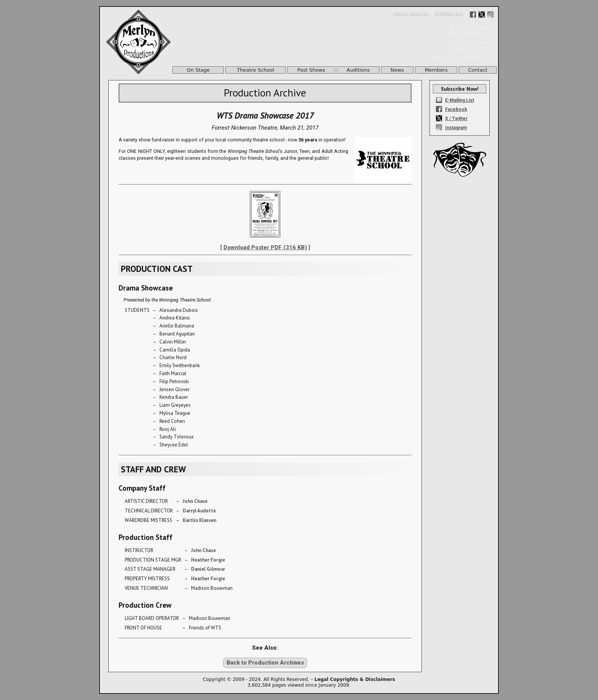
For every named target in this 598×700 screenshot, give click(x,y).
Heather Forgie (208, 560)
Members (436, 70)
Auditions (358, 70)
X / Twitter (456, 119)
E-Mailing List (449, 14)
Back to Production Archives (265, 663)
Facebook (456, 109)
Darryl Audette (199, 511)
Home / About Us (411, 14)
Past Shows (311, 70)
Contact (478, 70)
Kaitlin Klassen (199, 520)
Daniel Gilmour (208, 569)
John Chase (195, 501)
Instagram (456, 128)
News (397, 70)
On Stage (198, 70)
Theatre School (256, 70)
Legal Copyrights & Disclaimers (355, 679)
